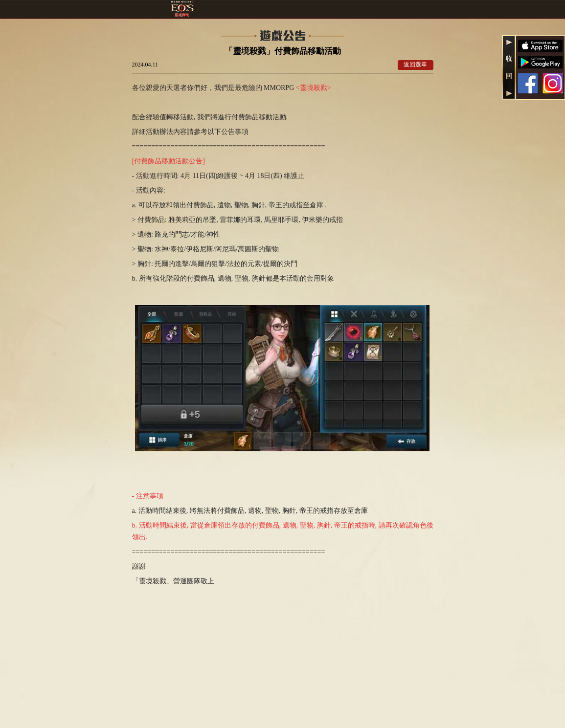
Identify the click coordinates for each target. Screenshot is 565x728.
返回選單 (415, 65)
